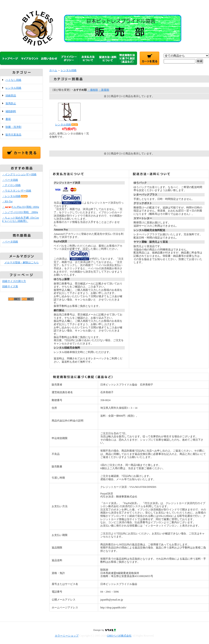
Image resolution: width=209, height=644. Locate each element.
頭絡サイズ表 (10, 286)
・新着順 (104, 90)
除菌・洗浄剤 (13, 127)
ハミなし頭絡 (13, 80)
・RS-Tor (7, 201)
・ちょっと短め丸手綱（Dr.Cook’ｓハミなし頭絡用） (21, 219)
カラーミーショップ (67, 636)
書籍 (8, 119)
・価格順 (93, 90)
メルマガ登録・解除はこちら (22, 262)
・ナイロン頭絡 (11, 185)
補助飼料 (11, 111)
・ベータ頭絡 (10, 180)
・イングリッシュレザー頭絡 (19, 174)
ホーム (53, 70)
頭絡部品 (11, 96)
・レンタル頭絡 (15, 196)
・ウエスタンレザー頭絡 (17, 191)
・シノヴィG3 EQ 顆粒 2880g (20, 212)
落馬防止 (11, 103)
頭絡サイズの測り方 (14, 281)
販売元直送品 (13, 135)
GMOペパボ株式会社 (119, 636)
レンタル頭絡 (13, 88)
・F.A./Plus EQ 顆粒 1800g (21, 207)
